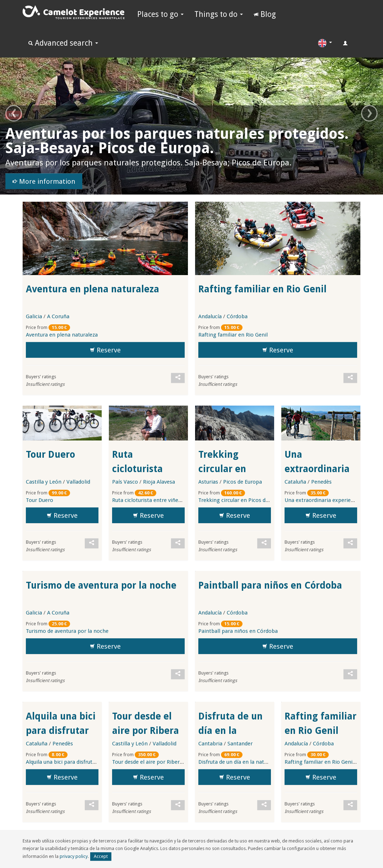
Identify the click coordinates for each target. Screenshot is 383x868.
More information (44, 182)
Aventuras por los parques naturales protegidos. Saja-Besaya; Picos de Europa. (177, 141)
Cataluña (295, 482)
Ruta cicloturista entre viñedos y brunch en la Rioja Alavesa (184, 500)
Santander (240, 744)
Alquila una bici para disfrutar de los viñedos (61, 731)
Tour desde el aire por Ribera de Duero (146, 731)
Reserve (105, 350)
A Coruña (58, 316)
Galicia (34, 316)
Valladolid (78, 482)
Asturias (208, 482)
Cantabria (210, 744)
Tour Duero (50, 454)
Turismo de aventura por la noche (101, 585)
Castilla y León (44, 482)
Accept (101, 856)
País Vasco (125, 482)
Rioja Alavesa (159, 482)
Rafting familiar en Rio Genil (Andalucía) (320, 731)
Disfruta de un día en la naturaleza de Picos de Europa (264, 762)
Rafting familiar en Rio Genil (262, 289)
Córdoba (237, 316)
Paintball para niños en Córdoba (270, 585)
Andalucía (210, 316)
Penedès (321, 482)
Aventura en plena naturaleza (93, 289)
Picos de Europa (243, 482)
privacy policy (74, 856)
